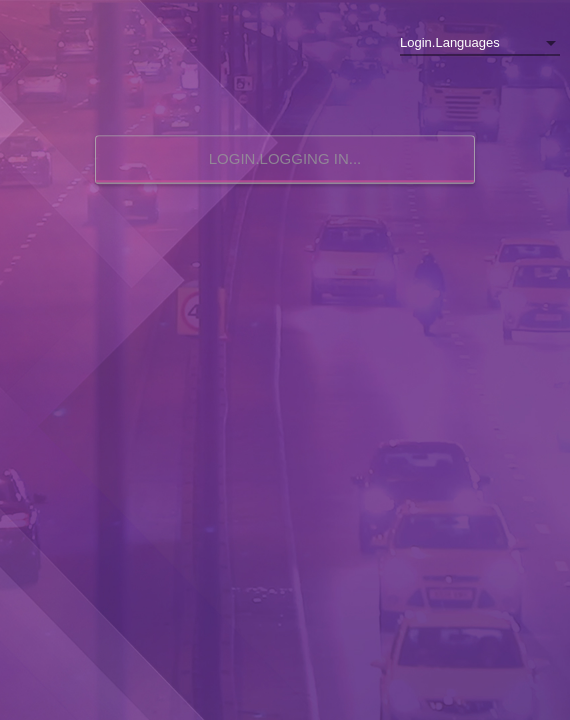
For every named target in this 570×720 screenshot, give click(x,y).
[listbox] (480, 43)
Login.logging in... (285, 158)
